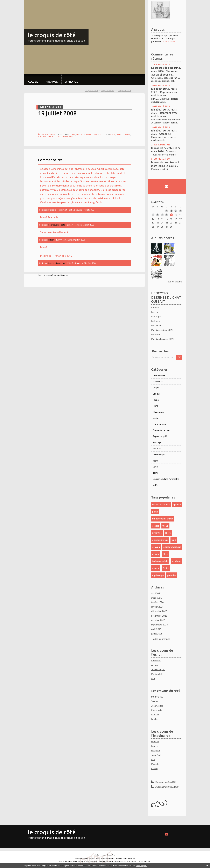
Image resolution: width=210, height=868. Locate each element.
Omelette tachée (161, 430)
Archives (52, 82)
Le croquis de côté (162, 68)
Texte (156, 473)
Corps (72, 135)
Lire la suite (169, 41)
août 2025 (156, 629)
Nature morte (95, 135)
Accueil (33, 82)
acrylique (176, 561)
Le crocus (156, 334)
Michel (155, 719)
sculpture (157, 533)
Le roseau (156, 325)
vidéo (155, 485)
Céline (154, 768)
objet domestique (172, 547)
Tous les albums (174, 281)
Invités (156, 418)
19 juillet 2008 (57, 113)
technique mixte (160, 561)
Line (153, 759)
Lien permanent (47, 135)
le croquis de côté (52, 35)
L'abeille (155, 307)
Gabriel (155, 741)
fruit (174, 540)
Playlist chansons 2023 (163, 339)
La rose (155, 312)
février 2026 (157, 602)
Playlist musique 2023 (162, 330)
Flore (155, 406)
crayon (156, 547)
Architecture (159, 375)
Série (155, 467)
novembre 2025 (159, 616)
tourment (43, 136)
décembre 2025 (159, 611)
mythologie (158, 575)
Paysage (157, 442)
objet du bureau (160, 540)
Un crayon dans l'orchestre (166, 479)
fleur (113, 135)
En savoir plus (141, 866)
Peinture (157, 448)
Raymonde (157, 710)
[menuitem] (33, 79)
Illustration (82, 135)
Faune (156, 400)
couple (52, 136)
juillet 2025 (157, 634)
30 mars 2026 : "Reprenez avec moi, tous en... (166, 71)
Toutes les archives (161, 639)
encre (168, 533)
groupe (156, 568)
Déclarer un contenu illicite (68, 861)
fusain (165, 526)
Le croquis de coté (57, 225)
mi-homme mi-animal (163, 519)
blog (149, 861)
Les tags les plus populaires (125, 858)
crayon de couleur (161, 504)
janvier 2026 (157, 607)
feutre (166, 568)
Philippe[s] (157, 674)
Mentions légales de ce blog (88, 861)
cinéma (156, 554)
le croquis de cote (162, 148)
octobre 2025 (158, 620)
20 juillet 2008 (125, 90)
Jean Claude (157, 706)
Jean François (158, 669)
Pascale (155, 764)
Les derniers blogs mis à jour (85, 858)
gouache (171, 575)
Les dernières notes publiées (105, 858)
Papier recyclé (160, 436)
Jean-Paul (156, 755)
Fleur (165, 554)
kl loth (51, 240)
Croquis (157, 394)
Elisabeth (157, 89)
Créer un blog (100, 855)
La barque (156, 316)
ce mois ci (158, 381)
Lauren (155, 746)
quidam (177, 504)
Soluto (154, 701)
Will (153, 678)
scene (156, 461)
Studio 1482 (157, 697)
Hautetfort (111, 855)
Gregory (155, 750)
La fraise (155, 321)
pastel (155, 512)
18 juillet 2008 (92, 90)
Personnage (159, 454)
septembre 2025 (160, 625)
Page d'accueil (108, 90)
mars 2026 (157, 598)
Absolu (155, 665)
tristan (127, 135)
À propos (72, 82)
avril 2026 (156, 593)
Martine (155, 714)
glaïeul (119, 135)
